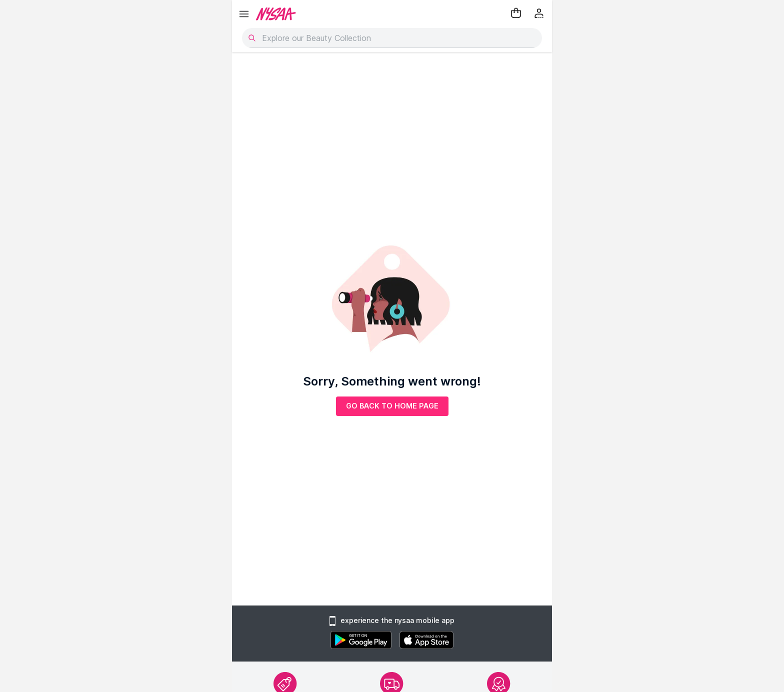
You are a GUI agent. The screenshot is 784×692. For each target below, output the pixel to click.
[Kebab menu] (540, 14)
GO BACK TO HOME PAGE (392, 406)
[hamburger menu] (244, 14)
